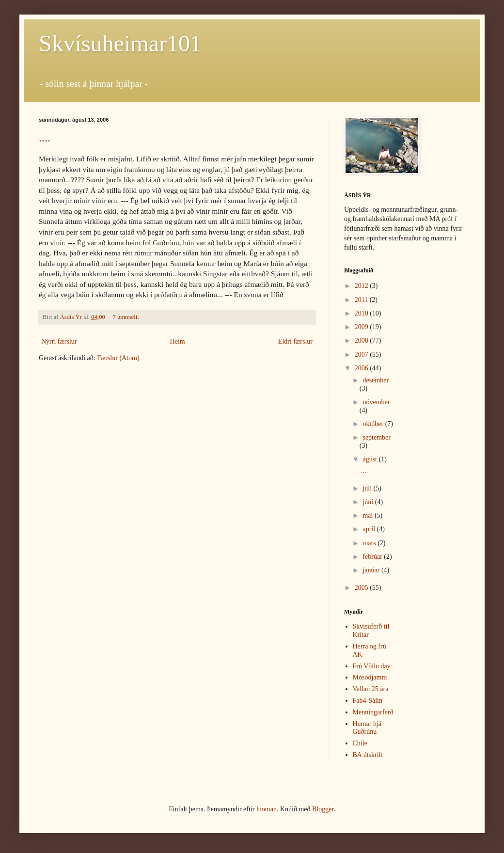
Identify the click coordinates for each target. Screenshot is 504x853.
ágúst (370, 459)
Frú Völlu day (372, 666)
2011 (362, 300)
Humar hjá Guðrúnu (367, 728)
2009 (362, 327)
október (374, 424)
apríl (370, 529)
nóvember (376, 402)
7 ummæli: (127, 317)
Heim (178, 341)
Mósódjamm (370, 677)
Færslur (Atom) (118, 358)
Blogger (323, 809)
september (377, 437)
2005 (362, 588)
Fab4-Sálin (368, 701)
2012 (362, 286)
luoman (267, 809)
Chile (360, 743)
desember (376, 380)
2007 (362, 355)
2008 (362, 340)
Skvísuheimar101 (120, 43)
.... (45, 138)
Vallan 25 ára (371, 689)
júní (369, 502)
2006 (362, 368)
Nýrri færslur (59, 341)
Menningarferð (373, 712)
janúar (372, 570)
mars (370, 543)
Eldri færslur (295, 341)
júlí (368, 488)
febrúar (373, 557)
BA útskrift (368, 755)
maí (369, 515)
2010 (362, 313)
